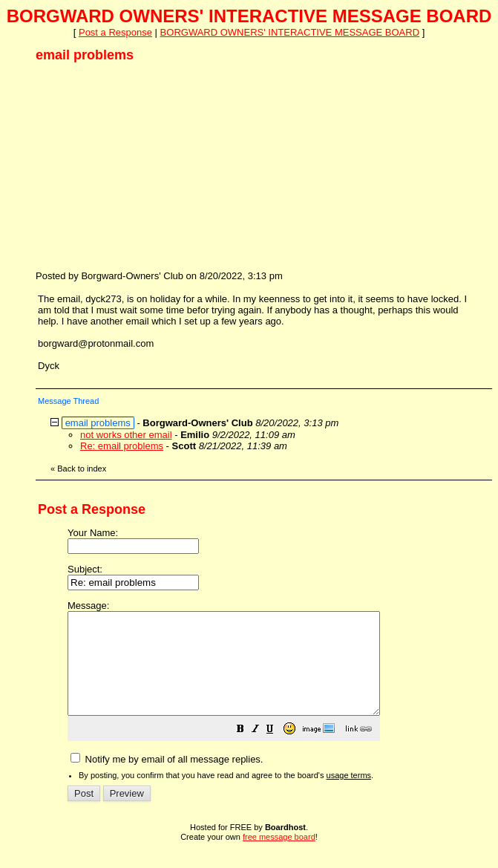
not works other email (126, 435)
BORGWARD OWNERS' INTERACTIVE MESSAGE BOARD (290, 32)
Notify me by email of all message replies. (167, 779)
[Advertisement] (147, 166)
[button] (278, 751)
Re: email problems (122, 446)
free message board (279, 857)
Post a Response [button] (115, 32)
